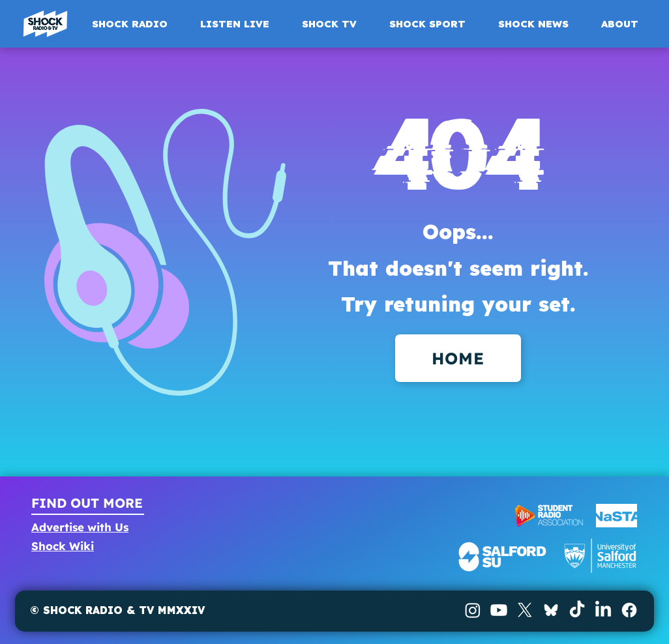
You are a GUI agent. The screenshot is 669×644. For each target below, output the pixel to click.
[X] (525, 610)
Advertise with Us (80, 527)
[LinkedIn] (603, 610)
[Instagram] (473, 610)
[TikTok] (577, 610)
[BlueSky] (551, 610)
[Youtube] (499, 610)
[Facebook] (629, 610)
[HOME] (458, 358)
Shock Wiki (63, 546)
